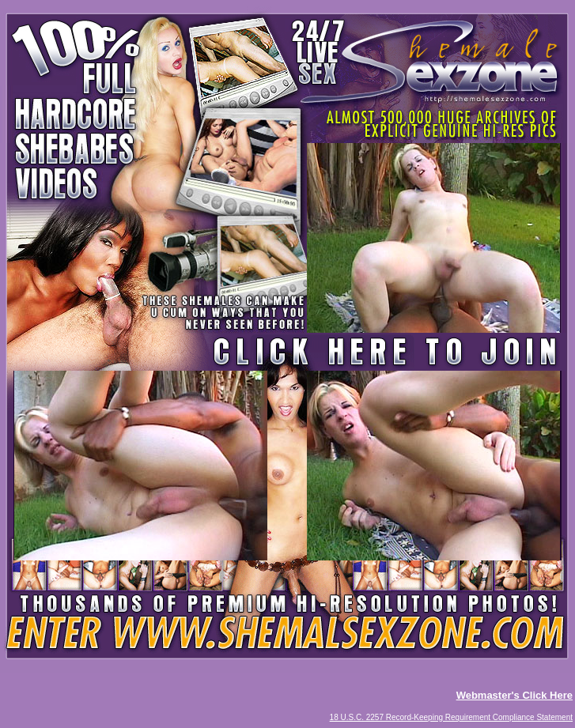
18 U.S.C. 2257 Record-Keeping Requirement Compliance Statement (451, 717)
